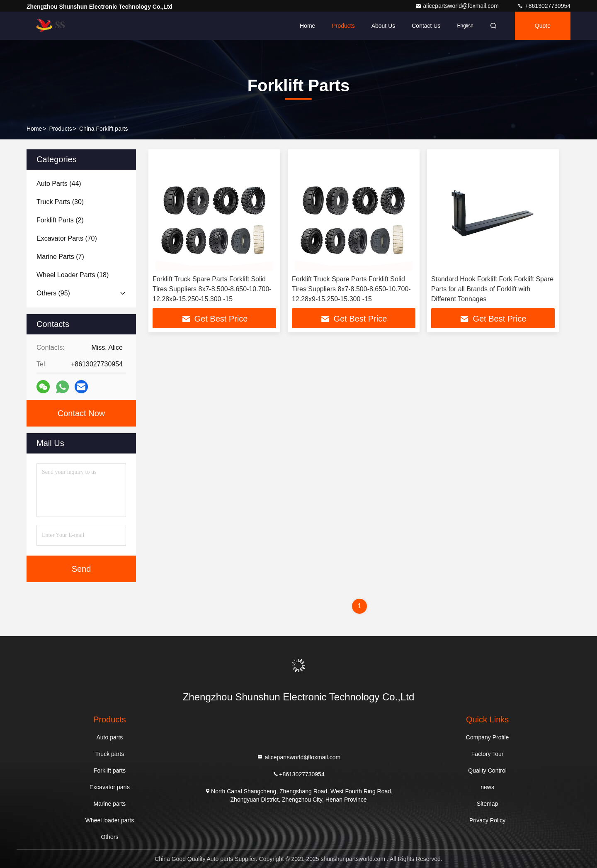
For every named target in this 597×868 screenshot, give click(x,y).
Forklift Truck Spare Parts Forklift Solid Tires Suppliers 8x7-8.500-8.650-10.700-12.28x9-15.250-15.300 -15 (212, 289)
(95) (53, 293)
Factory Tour (488, 754)
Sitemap (487, 804)
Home (307, 26)
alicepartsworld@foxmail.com (458, 6)
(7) (60, 257)
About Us (383, 26)
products (61, 129)
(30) (60, 202)
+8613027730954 (544, 6)
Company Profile (488, 737)
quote (543, 26)
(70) (67, 238)
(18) (73, 275)
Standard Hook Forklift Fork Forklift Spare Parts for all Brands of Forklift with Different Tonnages (492, 289)
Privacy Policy (487, 820)
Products (343, 26)
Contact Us (426, 26)
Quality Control (487, 770)
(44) (59, 184)
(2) (60, 220)
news (487, 787)
